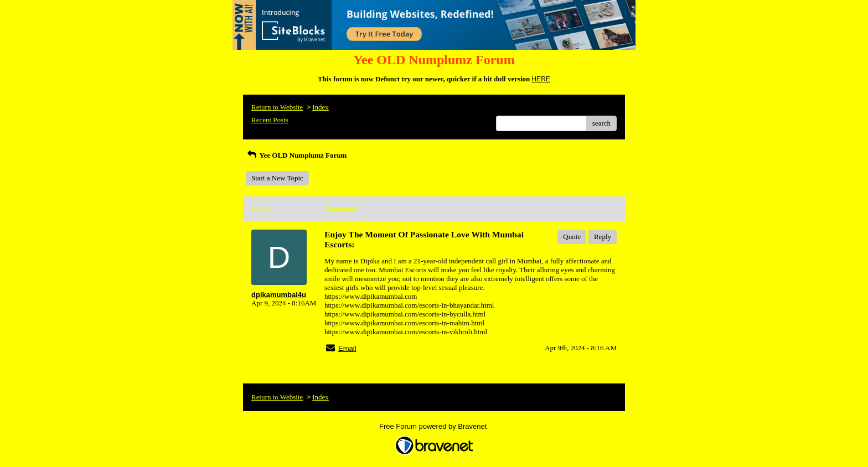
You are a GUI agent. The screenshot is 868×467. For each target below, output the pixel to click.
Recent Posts (270, 120)
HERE (541, 79)
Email (347, 348)
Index (321, 107)
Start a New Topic (277, 178)
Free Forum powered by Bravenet (434, 426)
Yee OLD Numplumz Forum (296, 155)
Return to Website (277, 107)
